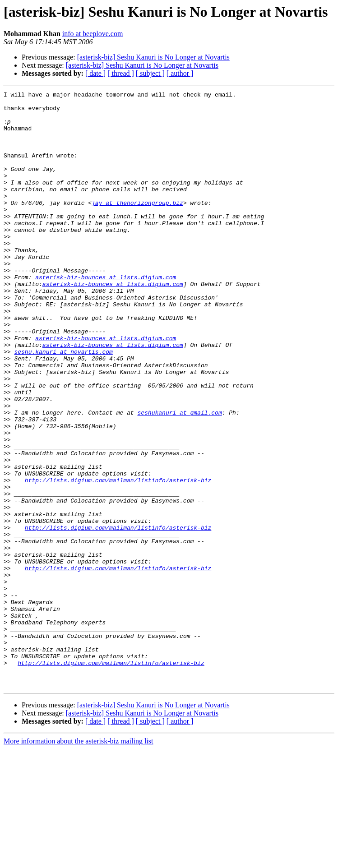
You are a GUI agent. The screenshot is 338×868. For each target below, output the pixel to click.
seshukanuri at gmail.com (179, 477)
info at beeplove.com (93, 34)
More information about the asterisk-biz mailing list (78, 860)
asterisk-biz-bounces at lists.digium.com (106, 315)
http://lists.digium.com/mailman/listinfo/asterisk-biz (118, 559)
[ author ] (180, 73)
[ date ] (95, 73)
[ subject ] (150, 73)
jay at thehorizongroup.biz (137, 226)
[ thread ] (121, 73)
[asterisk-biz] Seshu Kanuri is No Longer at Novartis (153, 57)
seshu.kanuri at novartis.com (63, 404)
